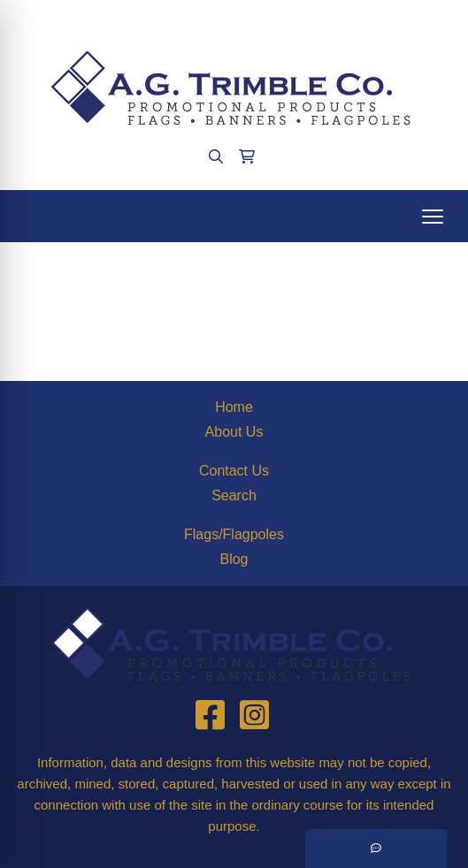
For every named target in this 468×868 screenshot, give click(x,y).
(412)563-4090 (162, 19)
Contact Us (234, 471)
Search (234, 495)
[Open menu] (433, 217)
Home (234, 407)
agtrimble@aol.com (282, 19)
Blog (234, 559)
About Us (234, 432)
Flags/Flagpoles (234, 534)
